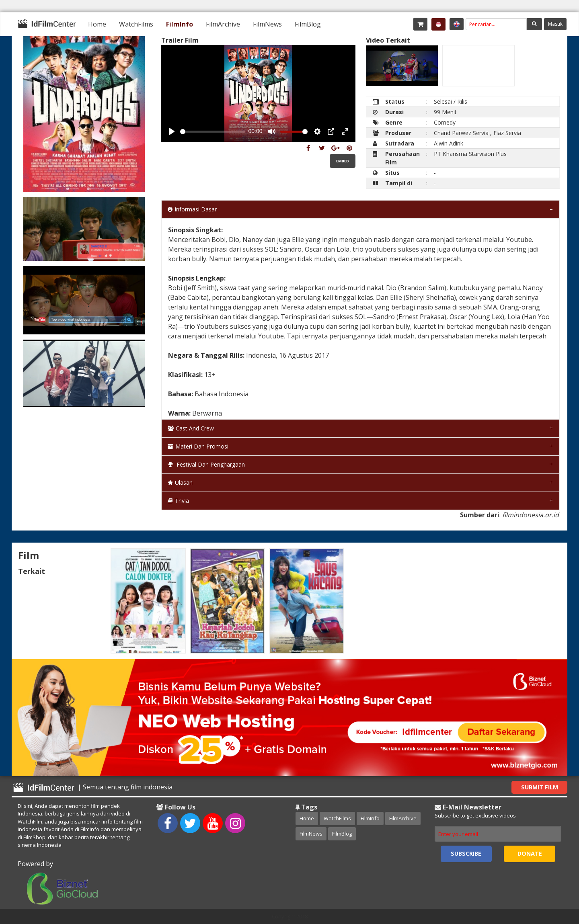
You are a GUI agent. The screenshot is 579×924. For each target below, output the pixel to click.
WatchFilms (136, 24)
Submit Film (540, 787)
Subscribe (466, 853)
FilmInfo (180, 24)
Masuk (555, 24)
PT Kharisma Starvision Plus (470, 154)
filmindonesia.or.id (531, 515)
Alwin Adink (449, 143)
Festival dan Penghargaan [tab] (206, 464)
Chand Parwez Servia (461, 133)
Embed (343, 161)
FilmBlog (308, 24)
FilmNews (267, 24)
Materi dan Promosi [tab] (198, 446)
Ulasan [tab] (180, 482)
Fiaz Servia (507, 133)
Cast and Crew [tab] (191, 428)
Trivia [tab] (178, 501)
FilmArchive (223, 24)
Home (97, 24)
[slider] (213, 132)
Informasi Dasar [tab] (192, 209)
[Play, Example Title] (172, 131)
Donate (530, 853)
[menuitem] (97, 24)
